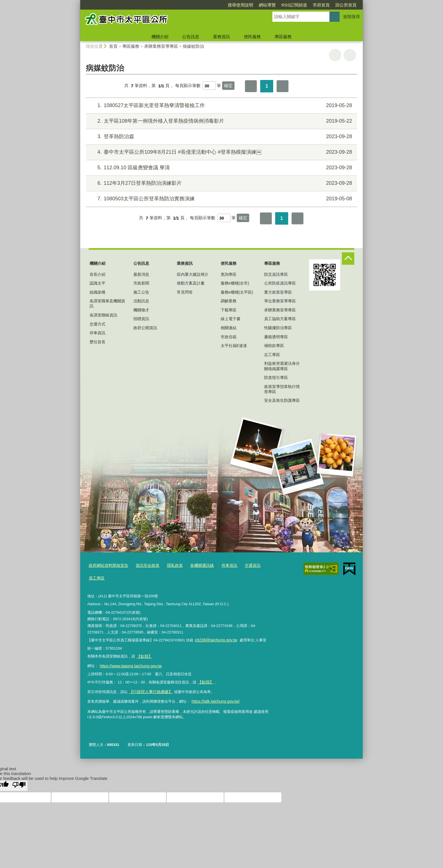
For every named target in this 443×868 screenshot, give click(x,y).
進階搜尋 (351, 17)
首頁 (113, 46)
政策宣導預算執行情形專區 (282, 389)
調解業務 (229, 301)
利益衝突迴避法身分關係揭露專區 (282, 366)
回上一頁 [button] (350, 55)
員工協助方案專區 (280, 319)
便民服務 (252, 37)
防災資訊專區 (276, 274)
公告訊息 (191, 37)
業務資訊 (221, 37)
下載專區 (229, 310)
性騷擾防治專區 (278, 328)
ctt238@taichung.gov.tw (214, 638)
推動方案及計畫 (191, 283)
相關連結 (229, 328)
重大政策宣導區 (278, 292)
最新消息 (141, 274)
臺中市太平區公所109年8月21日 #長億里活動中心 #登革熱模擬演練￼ (221, 152)
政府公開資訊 (145, 328)
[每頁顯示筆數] (209, 86)
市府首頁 (289, 5)
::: (78, 2)
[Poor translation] (19, 779)
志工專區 (272, 355)
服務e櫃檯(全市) (235, 283)
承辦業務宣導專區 (162, 46)
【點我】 (205, 677)
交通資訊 (244, 565)
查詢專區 (229, 274)
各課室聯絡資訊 (103, 315)
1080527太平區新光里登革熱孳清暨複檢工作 (221, 106)
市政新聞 (141, 283)
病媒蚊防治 (193, 46)
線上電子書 (231, 319)
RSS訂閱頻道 (262, 5)
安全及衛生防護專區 (282, 400)
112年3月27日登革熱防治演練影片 (221, 183)
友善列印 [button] (335, 55)
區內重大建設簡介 (193, 274)
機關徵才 (141, 310)
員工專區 (96, 577)
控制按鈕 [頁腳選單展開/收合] (348, 259)
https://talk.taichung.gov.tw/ (213, 695)
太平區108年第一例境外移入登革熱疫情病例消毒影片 (221, 121)
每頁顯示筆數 (188, 86)
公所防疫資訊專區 (280, 283)
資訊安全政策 (144, 565)
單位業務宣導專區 (280, 301)
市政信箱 (229, 337)
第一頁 (251, 86)
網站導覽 (235, 5)
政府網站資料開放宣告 (107, 565)
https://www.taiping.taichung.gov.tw (128, 662)
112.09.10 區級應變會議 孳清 (221, 168)
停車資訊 (97, 333)
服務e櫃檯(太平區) (237, 292)
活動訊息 (141, 301)
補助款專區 (274, 346)
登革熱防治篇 (221, 137)
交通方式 (97, 324)
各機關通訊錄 (196, 565)
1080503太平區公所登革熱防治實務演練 (221, 199)
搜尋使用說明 (208, 5)
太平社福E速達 (234, 346)
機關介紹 (160, 37)
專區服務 (283, 37)
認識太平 (97, 283)
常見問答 (185, 292)
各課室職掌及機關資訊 (107, 303)
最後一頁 (283, 86)
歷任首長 (97, 342)
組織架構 (97, 292)
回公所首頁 (313, 5)
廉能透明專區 (276, 337)
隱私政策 (170, 565)
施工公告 (141, 292)
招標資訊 (141, 319)
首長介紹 (97, 274)
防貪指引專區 (276, 377)
